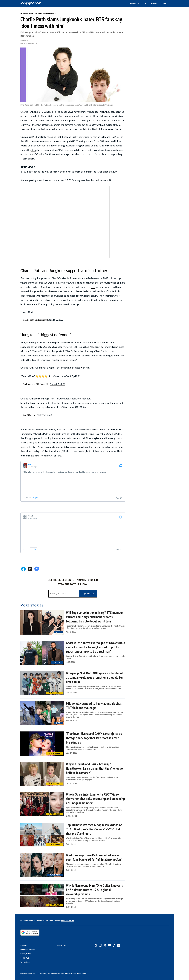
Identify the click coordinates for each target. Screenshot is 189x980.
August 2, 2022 (56, 320)
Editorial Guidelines (27, 950)
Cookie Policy (25, 958)
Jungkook (106, 129)
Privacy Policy (26, 954)
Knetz (29, 429)
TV (145, 3)
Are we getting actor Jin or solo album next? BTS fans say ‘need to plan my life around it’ (66, 180)
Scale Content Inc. (68, 921)
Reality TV (134, 3)
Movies (154, 3)
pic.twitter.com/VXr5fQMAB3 (64, 376)
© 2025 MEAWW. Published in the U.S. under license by (41, 921)
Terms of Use (25, 962)
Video (164, 3)
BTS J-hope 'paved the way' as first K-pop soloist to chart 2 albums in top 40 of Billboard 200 (68, 172)
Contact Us (62, 945)
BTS (34, 150)
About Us (24, 945)
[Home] (31, 3)
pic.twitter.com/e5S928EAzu (71, 407)
